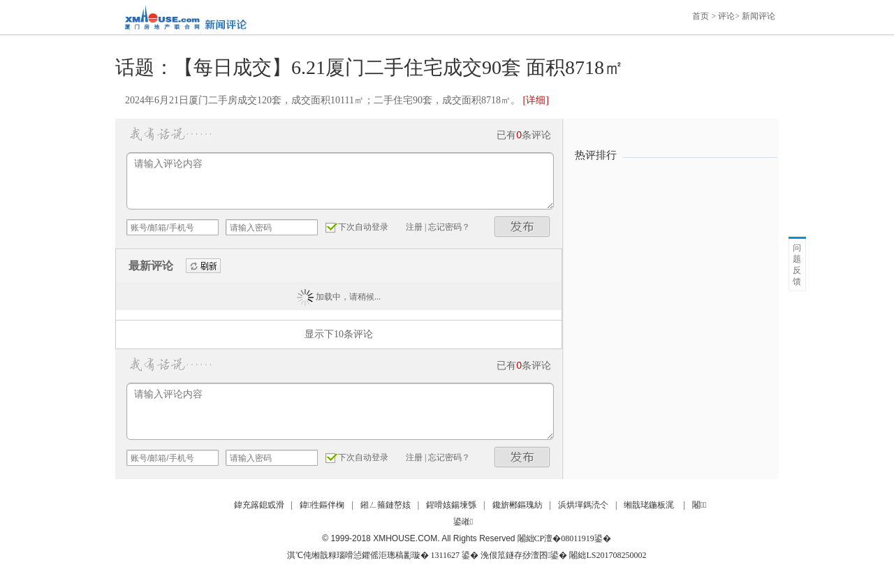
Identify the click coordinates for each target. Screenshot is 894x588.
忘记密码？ (449, 227)
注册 (414, 227)
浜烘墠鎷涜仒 (583, 505)
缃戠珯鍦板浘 (649, 505)
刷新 (203, 266)
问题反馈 (797, 265)
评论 (726, 16)
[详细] (535, 100)
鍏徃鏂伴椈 (322, 505)
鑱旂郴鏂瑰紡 (518, 505)
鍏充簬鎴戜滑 (259, 505)
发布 (522, 227)
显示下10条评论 (339, 334)
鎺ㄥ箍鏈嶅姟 (386, 505)
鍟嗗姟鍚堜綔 (451, 505)
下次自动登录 (363, 227)
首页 (701, 16)
